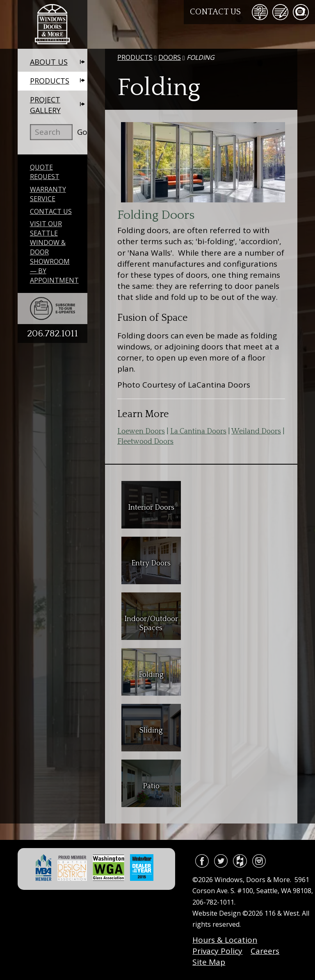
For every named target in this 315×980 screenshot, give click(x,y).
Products (50, 81)
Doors (170, 57)
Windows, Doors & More (53, 24)
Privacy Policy (217, 951)
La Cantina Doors (198, 431)
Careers (265, 951)
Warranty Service (48, 194)
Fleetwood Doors (145, 442)
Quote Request (45, 172)
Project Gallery (45, 105)
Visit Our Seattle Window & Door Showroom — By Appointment (54, 252)
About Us (49, 62)
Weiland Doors (256, 431)
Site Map (209, 962)
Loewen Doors (141, 431)
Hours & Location (225, 940)
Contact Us (215, 12)
